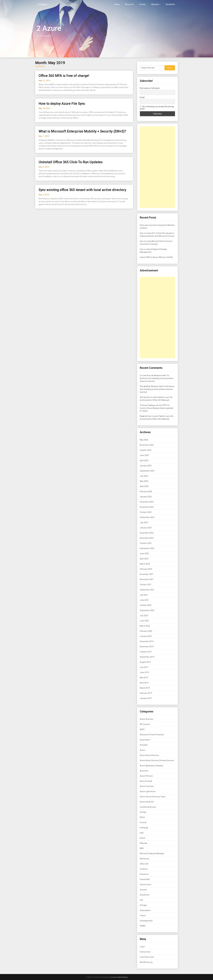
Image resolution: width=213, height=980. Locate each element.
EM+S (142, 817)
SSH (142, 397)
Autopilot (144, 745)
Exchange (144, 828)
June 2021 (144, 600)
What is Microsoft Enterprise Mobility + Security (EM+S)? (82, 131)
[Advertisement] (157, 167)
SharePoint (145, 895)
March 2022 (145, 564)
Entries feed (145, 952)
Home (117, 4)
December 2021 (147, 574)
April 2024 (144, 486)
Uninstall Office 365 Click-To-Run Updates (71, 162)
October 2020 (146, 605)
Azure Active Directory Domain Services (157, 760)
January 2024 (146, 497)
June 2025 (144, 455)
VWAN (142, 926)
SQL (142, 900)
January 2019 (146, 698)
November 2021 (147, 579)
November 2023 (147, 507)
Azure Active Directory (149, 755)
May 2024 (144, 481)
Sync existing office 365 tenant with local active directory (82, 190)
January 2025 (146, 466)
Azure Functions (147, 786)
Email (142, 97)
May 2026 (144, 440)
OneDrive (144, 869)
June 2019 (144, 672)
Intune (142, 838)
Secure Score (146, 885)
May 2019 (144, 678)
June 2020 (144, 621)
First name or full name (150, 88)
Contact (142, 4)
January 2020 (146, 636)
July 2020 (144, 616)
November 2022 (147, 538)
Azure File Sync (146, 776)
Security (143, 890)
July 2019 (144, 667)
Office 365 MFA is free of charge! (64, 76)
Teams (143, 916)
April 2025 (144, 460)
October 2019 (146, 652)
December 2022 (147, 533)
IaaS (142, 833)
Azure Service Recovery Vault (152, 797)
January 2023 (146, 528)
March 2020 (145, 626)
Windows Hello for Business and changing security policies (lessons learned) (157, 378)
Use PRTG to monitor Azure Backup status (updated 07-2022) (156, 408)
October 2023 (146, 512)
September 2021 (147, 590)
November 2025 (147, 445)
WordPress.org (146, 962)
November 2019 (147, 647)
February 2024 (146, 491)
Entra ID (143, 822)
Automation (145, 740)
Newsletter (170, 4)
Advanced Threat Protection (152, 735)
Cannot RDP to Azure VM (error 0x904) (156, 257)
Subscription (145, 910)
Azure (142, 750)
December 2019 (147, 641)
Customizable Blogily (119, 977)
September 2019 (147, 657)
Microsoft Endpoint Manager (152, 853)
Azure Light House (148, 791)
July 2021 (144, 595)
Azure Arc (144, 771)
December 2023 (147, 502)
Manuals (155, 4)
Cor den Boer (145, 375)
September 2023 (147, 517)
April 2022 (144, 559)
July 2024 (144, 476)
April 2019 (144, 683)
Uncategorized (146, 921)
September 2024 (147, 471)
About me (129, 4)
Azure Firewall (146, 781)
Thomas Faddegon (148, 405)
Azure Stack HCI (147, 802)
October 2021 (146, 585)
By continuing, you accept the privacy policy (157, 108)
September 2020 (147, 610)
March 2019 (145, 688)
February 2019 (146, 693)
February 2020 (146, 631)
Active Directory (147, 719)
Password (144, 874)
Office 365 (144, 864)
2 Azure (43, 4)
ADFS (142, 729)
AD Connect (145, 724)
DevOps (143, 812)
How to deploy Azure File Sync (62, 104)
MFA (142, 848)
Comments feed (147, 957)
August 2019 (145, 662)
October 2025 (146, 450)
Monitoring (144, 859)
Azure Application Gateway (151, 766)
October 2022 (146, 543)
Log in (142, 947)
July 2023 (144, 523)
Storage (143, 905)
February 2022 (146, 569)
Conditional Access (148, 807)
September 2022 (147, 548)
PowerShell (145, 879)
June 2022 (144, 554)
